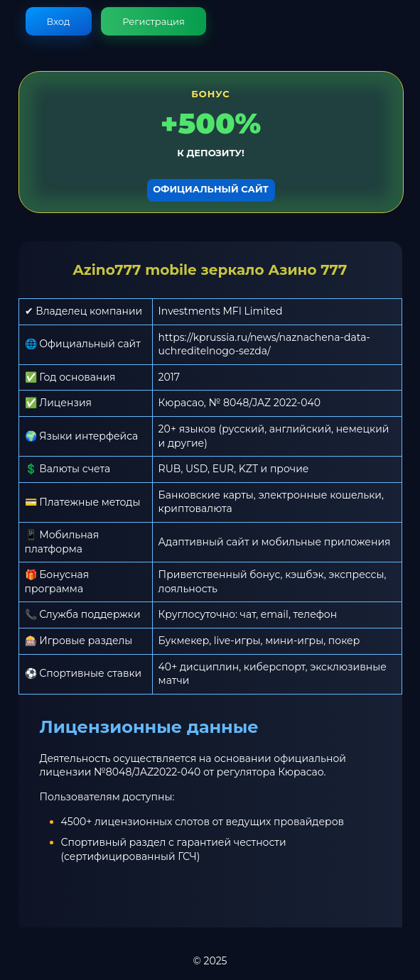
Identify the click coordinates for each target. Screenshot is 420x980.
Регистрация (154, 21)
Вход (59, 21)
